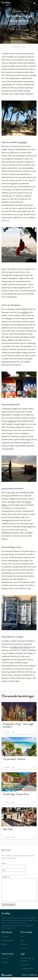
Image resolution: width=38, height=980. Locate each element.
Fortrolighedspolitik (27, 968)
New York (8, 829)
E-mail (4, 870)
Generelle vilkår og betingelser (27, 959)
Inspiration (5, 936)
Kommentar (6, 877)
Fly (22, 936)
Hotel (23, 940)
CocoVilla (23, 142)
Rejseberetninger (7, 940)
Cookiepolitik (25, 965)
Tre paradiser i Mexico (14, 759)
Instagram (5, 962)
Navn (4, 864)
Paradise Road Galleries (21, 647)
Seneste (24, 27)
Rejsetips (5, 944)
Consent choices (6, 979)
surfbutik (25, 312)
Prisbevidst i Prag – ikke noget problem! (18, 725)
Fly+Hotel (24, 944)
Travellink (18, 11)
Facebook (5, 958)
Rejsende (14, 27)
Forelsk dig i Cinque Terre (16, 794)
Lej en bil (24, 948)
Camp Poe (12, 421)
